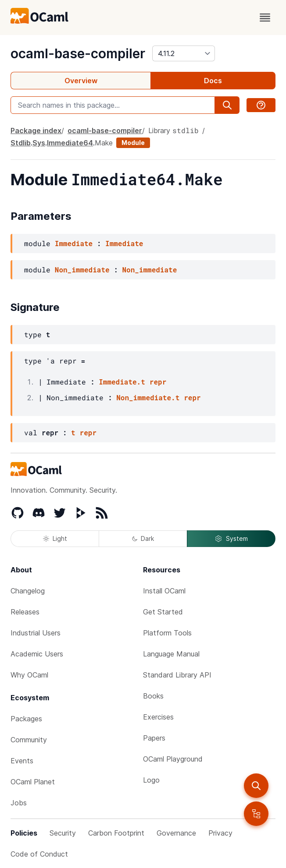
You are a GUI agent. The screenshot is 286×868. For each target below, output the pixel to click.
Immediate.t (122, 382)
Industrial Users (36, 633)
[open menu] (265, 18)
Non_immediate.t (148, 397)
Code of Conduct (39, 854)
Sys (39, 143)
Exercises (158, 717)
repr (158, 382)
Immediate (74, 243)
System (231, 539)
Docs (213, 81)
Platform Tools (167, 633)
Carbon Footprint (116, 833)
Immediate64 (70, 143)
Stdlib (21, 143)
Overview (81, 81)
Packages (26, 719)
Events (22, 761)
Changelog (28, 591)
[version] (184, 53)
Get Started (163, 612)
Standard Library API (177, 675)
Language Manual (171, 654)
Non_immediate (82, 270)
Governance (176, 833)
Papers (154, 738)
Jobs (19, 803)
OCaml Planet (33, 782)
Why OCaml (29, 675)
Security (63, 833)
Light (55, 538)
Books (153, 696)
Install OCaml (164, 591)
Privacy (220, 833)
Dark (143, 538)
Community (29, 740)
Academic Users (37, 654)
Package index (36, 131)
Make (104, 143)
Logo (151, 780)
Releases (25, 612)
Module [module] (133, 143)
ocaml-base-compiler (78, 53)
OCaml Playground (173, 759)
